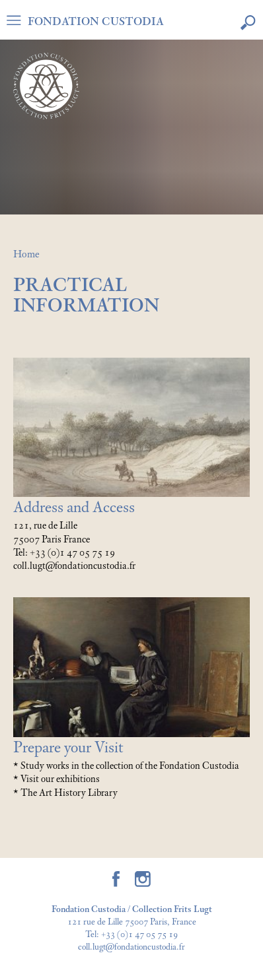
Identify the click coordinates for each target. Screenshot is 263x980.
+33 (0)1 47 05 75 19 (139, 935)
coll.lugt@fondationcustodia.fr (131, 947)
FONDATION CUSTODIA (96, 22)
